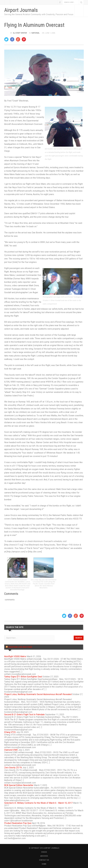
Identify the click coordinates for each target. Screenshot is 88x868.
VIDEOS (44, 852)
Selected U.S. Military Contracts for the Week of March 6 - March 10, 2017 (38, 803)
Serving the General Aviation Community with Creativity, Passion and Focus (39, 14)
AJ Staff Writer (20, 33)
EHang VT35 (10, 732)
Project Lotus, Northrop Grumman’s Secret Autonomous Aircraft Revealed (38, 694)
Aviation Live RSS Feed (20, 647)
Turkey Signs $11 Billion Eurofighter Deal (23, 677)
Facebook (60, 2)
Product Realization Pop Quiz (18, 823)
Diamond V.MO (11, 750)
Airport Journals (21, 10)
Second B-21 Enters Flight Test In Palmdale (24, 715)
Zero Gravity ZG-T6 (13, 768)
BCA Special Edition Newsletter (19, 785)
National (36, 33)
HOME (44, 864)
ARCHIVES (44, 856)
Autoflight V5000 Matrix (15, 656)
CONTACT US (44, 860)
